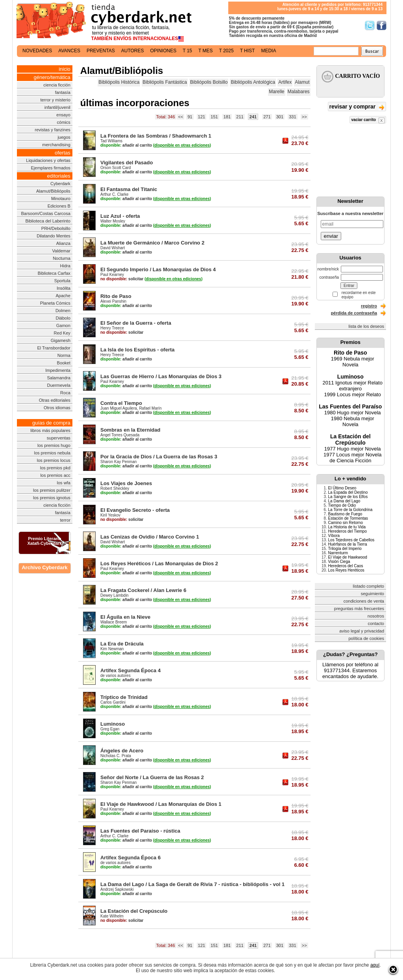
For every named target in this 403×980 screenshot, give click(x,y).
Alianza (63, 243)
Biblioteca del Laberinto (48, 221)
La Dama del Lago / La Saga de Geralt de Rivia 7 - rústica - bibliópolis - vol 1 (192, 884)
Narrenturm (338, 553)
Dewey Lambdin (115, 595)
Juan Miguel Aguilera (119, 408)
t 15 (187, 51)
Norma (64, 355)
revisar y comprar (357, 107)
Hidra (65, 266)
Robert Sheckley (115, 488)
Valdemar (61, 251)
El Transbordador (54, 348)
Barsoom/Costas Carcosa (45, 213)
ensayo (63, 115)
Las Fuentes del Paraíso (350, 406)
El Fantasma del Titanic (129, 189)
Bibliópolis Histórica (119, 82)
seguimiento (372, 594)
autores (133, 51)
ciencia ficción (57, 85)
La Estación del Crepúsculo (134, 911)
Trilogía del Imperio (345, 549)
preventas (101, 51)
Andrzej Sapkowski (117, 889)
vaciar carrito (368, 120)
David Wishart (113, 248)
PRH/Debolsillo (56, 228)
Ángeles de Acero (122, 751)
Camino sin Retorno (346, 523)
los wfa (64, 483)
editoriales (59, 176)
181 (227, 117)
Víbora (334, 536)
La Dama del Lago (344, 501)
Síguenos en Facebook (382, 25)
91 (190, 117)
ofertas (63, 153)
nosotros (376, 616)
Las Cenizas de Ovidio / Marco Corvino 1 (150, 537)
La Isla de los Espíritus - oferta (138, 350)
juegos (64, 137)
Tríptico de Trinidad (124, 697)
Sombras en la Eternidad (130, 430)
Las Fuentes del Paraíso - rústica (140, 831)
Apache (63, 296)
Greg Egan (110, 729)
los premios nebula (52, 453)
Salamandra (58, 378)
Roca (65, 393)
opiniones (164, 51)
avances (69, 51)
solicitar (122, 279)
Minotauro (61, 199)
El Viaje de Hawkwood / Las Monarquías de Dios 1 (161, 804)
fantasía (63, 92)
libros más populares (50, 430)
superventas (59, 438)
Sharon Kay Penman (118, 462)
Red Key (62, 333)
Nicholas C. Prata (116, 756)
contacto (376, 623)
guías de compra (51, 423)
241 (253, 117)
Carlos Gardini (113, 702)
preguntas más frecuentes (359, 609)
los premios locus (54, 460)
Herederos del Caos (346, 566)
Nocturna (62, 258)
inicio (65, 69)
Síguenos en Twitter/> (370, 25)
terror (65, 520)
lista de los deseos (367, 326)
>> (304, 117)
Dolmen (63, 311)
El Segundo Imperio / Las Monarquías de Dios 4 (158, 269)
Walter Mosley (113, 221)
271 (267, 117)
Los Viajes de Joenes (126, 483)
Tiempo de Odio (342, 505)
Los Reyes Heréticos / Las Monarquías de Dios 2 (159, 564)
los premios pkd (55, 468)
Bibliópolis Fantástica (165, 82)
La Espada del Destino (348, 492)
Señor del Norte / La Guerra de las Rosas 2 (152, 777)
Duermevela (58, 385)
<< (181, 117)
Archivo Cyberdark (44, 567)
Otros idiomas (57, 408)
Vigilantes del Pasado (127, 163)
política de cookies (367, 638)
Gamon (63, 325)
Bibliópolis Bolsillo (209, 82)
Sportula (62, 281)
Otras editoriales (55, 400)
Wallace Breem (114, 622)
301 (280, 117)
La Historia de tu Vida (347, 527)
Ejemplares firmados (51, 168)
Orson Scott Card (116, 168)
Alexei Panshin (113, 301)
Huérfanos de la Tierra (348, 544)
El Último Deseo (342, 488)
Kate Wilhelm (112, 916)
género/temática (52, 77)
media (268, 51)
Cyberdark (60, 184)
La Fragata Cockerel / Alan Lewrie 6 (143, 590)
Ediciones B (59, 206)
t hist (248, 51)
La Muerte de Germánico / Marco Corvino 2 (152, 243)
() (182, 145)
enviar (331, 236)
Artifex (285, 82)
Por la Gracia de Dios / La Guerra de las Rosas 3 (159, 457)
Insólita (64, 288)
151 (214, 117)
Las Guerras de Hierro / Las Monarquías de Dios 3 (161, 376)
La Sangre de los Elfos (348, 497)
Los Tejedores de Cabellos (351, 540)
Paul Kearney (112, 275)
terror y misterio (55, 100)
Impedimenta (58, 370)
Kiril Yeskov (110, 515)
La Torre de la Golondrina (350, 510)
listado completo (369, 586)
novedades (37, 51)
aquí (375, 965)
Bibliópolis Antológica (253, 82)
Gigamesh (61, 340)
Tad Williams (111, 141)
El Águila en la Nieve (125, 617)
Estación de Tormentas (348, 518)
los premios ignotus (52, 498)
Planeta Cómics (55, 303)
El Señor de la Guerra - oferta (136, 323)
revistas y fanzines (52, 130)
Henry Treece (112, 328)
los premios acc (55, 475)
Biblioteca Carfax (54, 273)
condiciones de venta (364, 601)
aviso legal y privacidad (362, 631)
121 (201, 117)
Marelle (276, 92)
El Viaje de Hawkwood (348, 557)
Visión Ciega (339, 562)
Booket (64, 363)
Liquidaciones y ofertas (48, 160)
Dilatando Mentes (54, 236)
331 (292, 117)
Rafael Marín (150, 408)
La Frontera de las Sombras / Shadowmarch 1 (156, 136)
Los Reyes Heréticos (346, 570)
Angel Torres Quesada (120, 435)
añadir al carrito (126, 145)
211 (240, 117)
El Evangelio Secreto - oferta (135, 510)
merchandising (56, 145)
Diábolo (63, 318)
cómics (64, 122)
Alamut (302, 82)
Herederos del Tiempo (348, 531)
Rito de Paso (116, 296)
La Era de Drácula (122, 644)
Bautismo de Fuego (345, 514)
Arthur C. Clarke (115, 194)
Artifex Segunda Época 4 (130, 670)
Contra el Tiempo (121, 403)
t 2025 (226, 51)
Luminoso (113, 724)
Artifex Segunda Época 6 (130, 858)
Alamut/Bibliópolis (53, 191)
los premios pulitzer (52, 490)
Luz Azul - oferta (120, 216)
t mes (205, 51)
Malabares (299, 92)
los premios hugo (54, 445)
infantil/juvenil (57, 107)
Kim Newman (112, 649)
